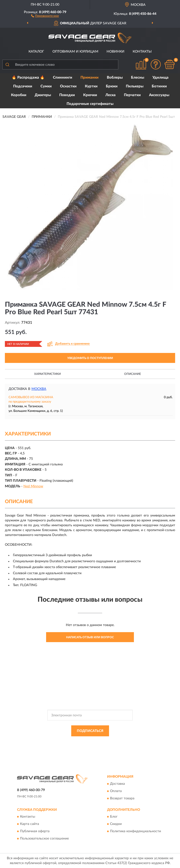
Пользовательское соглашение (44, 839)
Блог (114, 817)
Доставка (117, 784)
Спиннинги (63, 78)
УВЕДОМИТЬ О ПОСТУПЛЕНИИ (90, 358)
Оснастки (68, 86)
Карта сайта (30, 824)
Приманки (90, 78)
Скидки (116, 824)
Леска (110, 95)
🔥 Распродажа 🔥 (28, 78)
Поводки (67, 95)
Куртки (91, 86)
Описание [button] (133, 374)
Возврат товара (122, 798)
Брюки (112, 86)
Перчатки (132, 95)
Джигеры (43, 95)
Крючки (90, 95)
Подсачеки (23, 86)
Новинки (115, 52)
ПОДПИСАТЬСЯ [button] (90, 731)
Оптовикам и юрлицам (75, 52)
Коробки (19, 95)
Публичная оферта (35, 831)
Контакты (142, 52)
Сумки (46, 86)
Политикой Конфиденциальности (114, 742)
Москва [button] (39, 389)
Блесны (138, 78)
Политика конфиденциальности (135, 831)
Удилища (160, 78)
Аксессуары (159, 95)
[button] (45, 16)
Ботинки (159, 86)
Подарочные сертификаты (90, 104)
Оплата (116, 791)
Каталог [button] (36, 52)
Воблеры (115, 78)
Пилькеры (135, 86)
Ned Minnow (33, 486)
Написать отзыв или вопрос (90, 637)
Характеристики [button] (47, 374)
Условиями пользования (81, 746)
